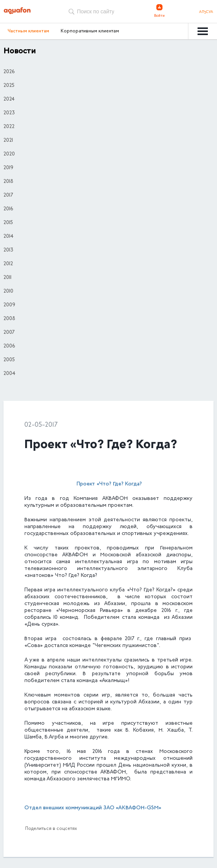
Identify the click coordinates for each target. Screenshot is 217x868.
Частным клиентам (28, 31)
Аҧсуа (206, 12)
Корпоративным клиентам (90, 31)
